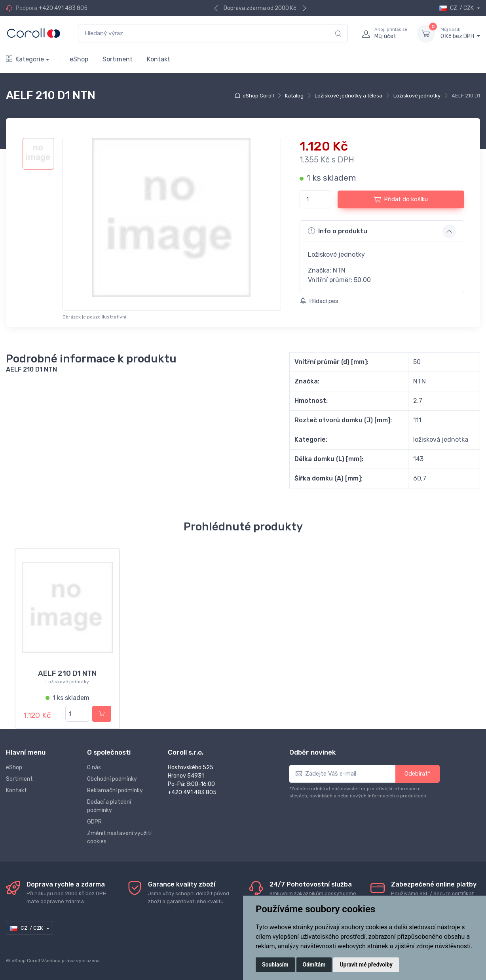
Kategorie (25, 59)
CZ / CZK (457, 8)
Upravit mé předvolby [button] (366, 965)
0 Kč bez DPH (460, 33)
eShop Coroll (258, 96)
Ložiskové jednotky (417, 96)
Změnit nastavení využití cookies (119, 837)
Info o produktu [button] (338, 231)
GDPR (94, 822)
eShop (79, 59)
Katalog (294, 96)
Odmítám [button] (314, 965)
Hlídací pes (319, 301)
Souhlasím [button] (275, 965)
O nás (94, 767)
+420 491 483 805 (63, 8)
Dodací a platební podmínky (109, 806)
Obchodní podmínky (112, 779)
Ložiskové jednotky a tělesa (348, 96)
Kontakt (159, 59)
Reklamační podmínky (115, 790)
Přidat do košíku (401, 199)
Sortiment (118, 59)
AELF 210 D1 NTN (67, 673)
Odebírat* (418, 774)
